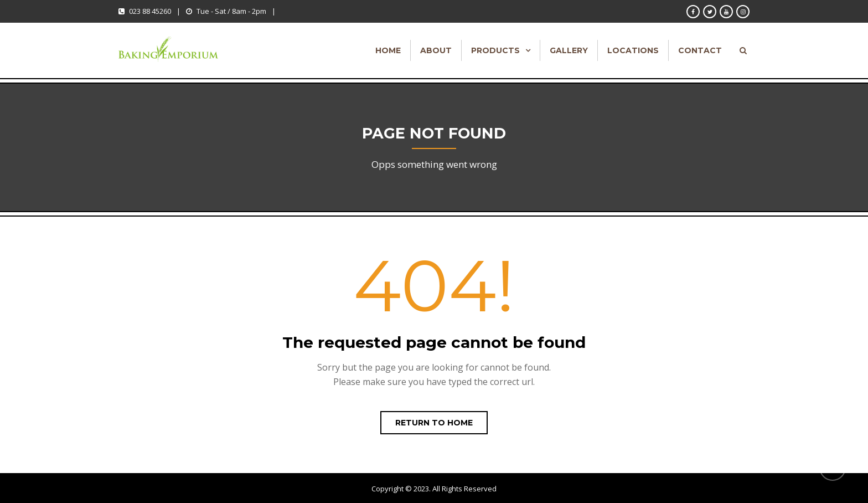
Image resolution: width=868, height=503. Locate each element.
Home (388, 50)
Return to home (434, 423)
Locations (633, 50)
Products (495, 50)
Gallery (569, 50)
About (436, 50)
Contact (700, 50)
